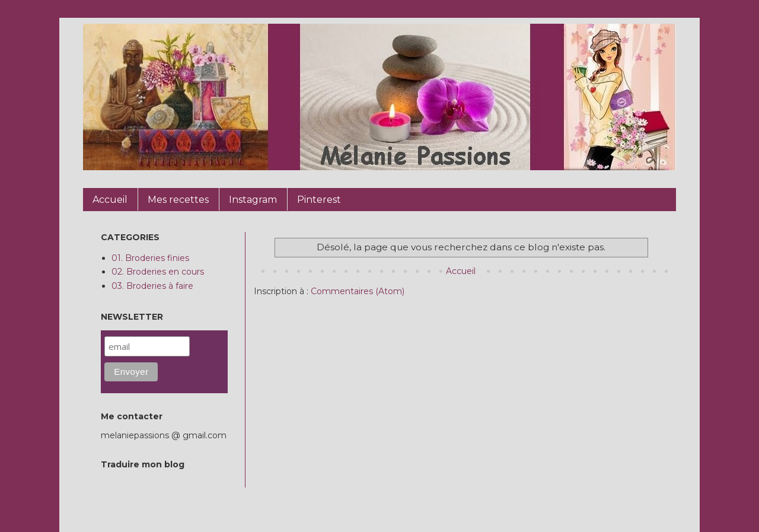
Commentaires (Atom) (358, 291)
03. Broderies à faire (152, 286)
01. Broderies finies (150, 258)
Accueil (461, 271)
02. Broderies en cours (158, 272)
